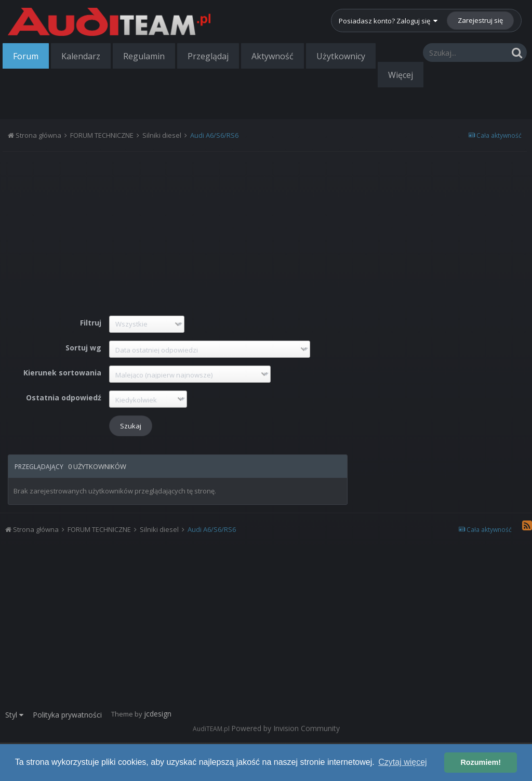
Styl (14, 715)
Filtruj (91, 323)
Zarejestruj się (480, 20)
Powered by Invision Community (285, 728)
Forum (26, 56)
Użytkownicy (341, 56)
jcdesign (158, 714)
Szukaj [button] (131, 426)
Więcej (401, 75)
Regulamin (144, 56)
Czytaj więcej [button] (402, 762)
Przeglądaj (208, 56)
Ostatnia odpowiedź (64, 398)
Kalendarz (81, 56)
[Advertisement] (178, 227)
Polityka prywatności (67, 715)
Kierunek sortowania (62, 373)
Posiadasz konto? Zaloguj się (388, 21)
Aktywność (272, 56)
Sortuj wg (83, 348)
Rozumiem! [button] (481, 762)
